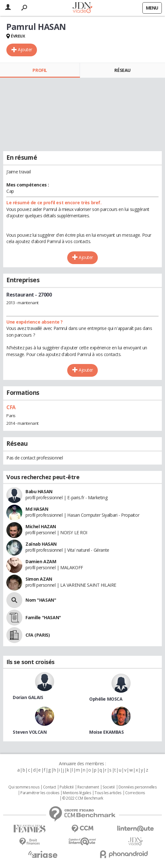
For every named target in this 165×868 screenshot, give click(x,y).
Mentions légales (77, 793)
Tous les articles (108, 793)
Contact (50, 787)
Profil (40, 70)
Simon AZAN (39, 579)
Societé (109, 787)
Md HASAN (37, 509)
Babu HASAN (39, 491)
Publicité (67, 787)
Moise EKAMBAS (107, 732)
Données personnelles (138, 787)
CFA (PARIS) (38, 635)
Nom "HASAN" (41, 600)
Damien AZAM (41, 561)
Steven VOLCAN (30, 732)
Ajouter (25, 49)
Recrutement (88, 787)
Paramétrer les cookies (40, 793)
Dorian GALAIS (28, 697)
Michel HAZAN (41, 526)
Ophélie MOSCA (106, 699)
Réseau (122, 70)
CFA (11, 407)
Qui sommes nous (24, 787)
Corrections (135, 793)
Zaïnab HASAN (41, 544)
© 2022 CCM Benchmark (83, 798)
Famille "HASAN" (43, 617)
